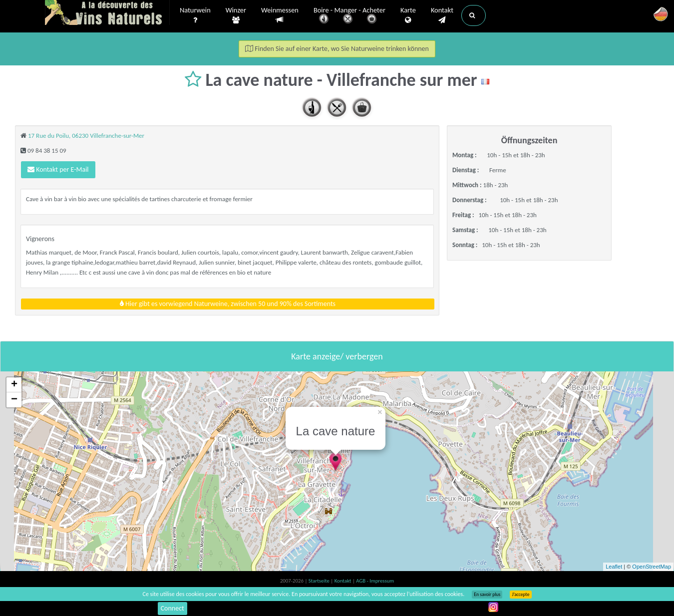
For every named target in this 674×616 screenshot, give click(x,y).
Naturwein (195, 15)
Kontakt (442, 15)
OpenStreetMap (652, 567)
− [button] (14, 400)
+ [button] (14, 385)
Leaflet (614, 567)
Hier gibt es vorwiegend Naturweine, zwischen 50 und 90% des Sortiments (228, 304)
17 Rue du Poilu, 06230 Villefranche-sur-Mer (86, 136)
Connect (172, 608)
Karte (408, 15)
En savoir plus (487, 595)
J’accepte (520, 595)
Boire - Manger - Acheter (349, 16)
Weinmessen (280, 15)
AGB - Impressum (375, 581)
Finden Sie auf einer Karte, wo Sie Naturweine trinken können (337, 49)
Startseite (320, 581)
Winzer (236, 15)
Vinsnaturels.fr (107, 13)
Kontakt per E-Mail (58, 169)
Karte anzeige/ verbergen (337, 356)
